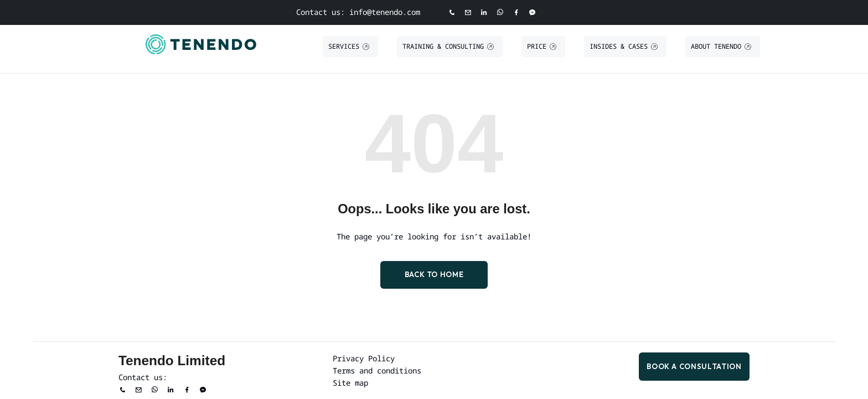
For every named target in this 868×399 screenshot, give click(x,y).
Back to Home (434, 274)
